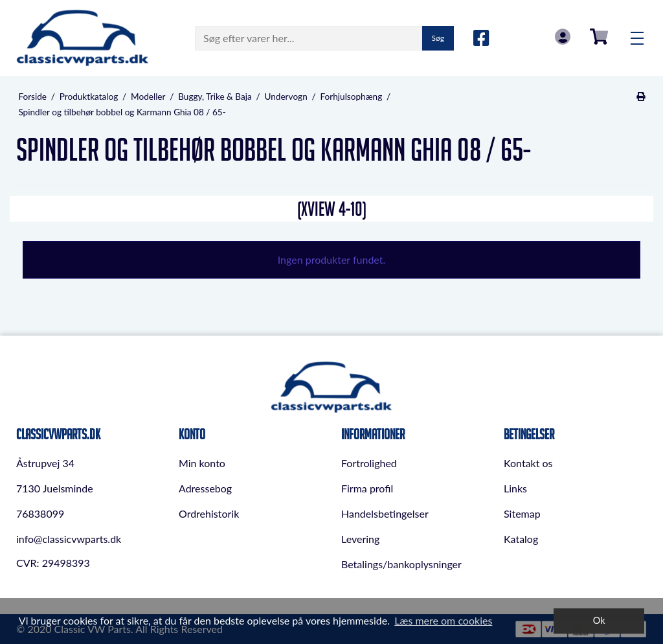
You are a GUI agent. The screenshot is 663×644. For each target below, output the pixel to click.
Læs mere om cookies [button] (443, 620)
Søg (438, 38)
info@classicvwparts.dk (69, 539)
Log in (563, 37)
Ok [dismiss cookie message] (599, 620)
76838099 (40, 513)
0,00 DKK (599, 37)
